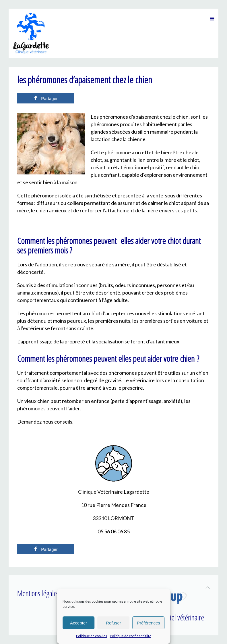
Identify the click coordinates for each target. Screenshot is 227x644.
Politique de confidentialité (131, 636)
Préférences (149, 623)
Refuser (113, 623)
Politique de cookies (92, 636)
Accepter (78, 623)
